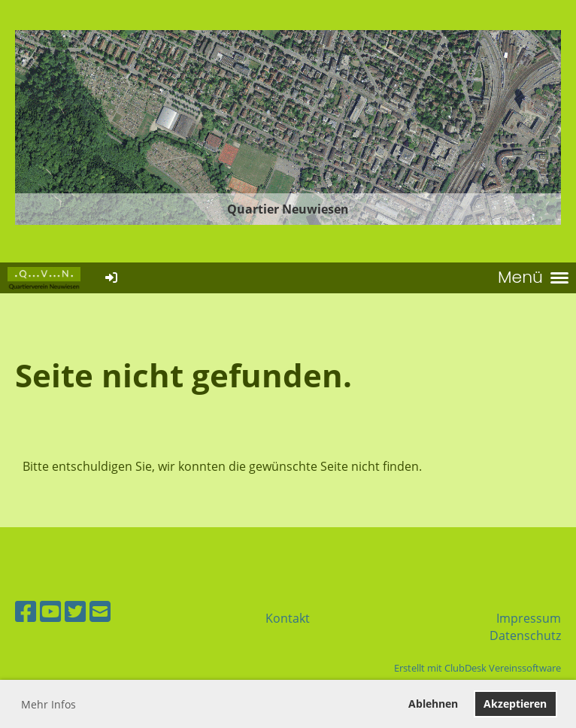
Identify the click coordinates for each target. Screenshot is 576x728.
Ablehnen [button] (433, 704)
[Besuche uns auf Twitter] (75, 611)
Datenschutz (525, 635)
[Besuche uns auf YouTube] (50, 611)
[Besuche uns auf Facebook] (26, 611)
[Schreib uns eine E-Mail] (100, 611)
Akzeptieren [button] (515, 704)
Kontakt (288, 618)
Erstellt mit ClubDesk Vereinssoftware (477, 668)
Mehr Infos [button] (49, 704)
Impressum (529, 618)
